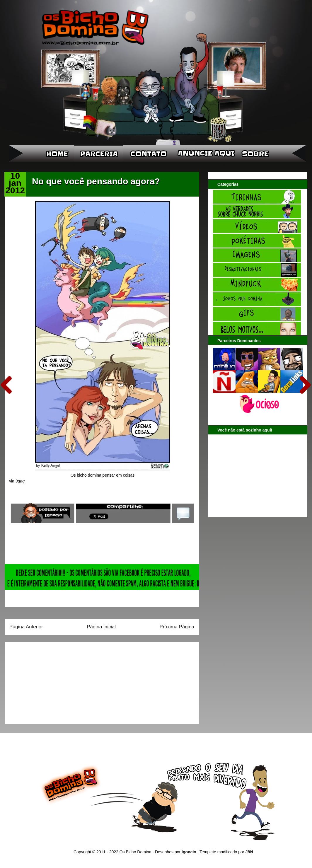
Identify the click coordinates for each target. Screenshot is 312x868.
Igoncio (189, 852)
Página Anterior (26, 627)
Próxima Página (177, 627)
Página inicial (101, 627)
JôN (249, 852)
